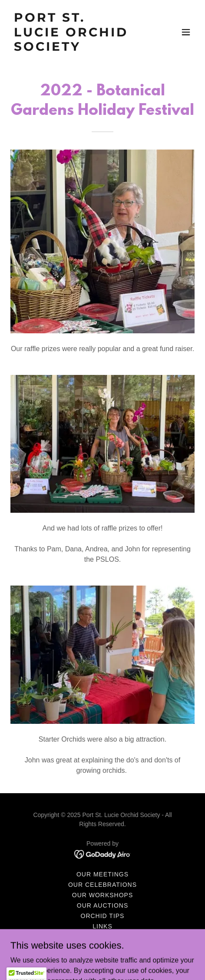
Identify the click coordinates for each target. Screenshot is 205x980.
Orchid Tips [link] (103, 916)
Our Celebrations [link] (102, 885)
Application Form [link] (103, 947)
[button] (186, 32)
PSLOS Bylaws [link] (102, 957)
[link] (75, 48)
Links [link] (102, 926)
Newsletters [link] (102, 937)
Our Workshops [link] (103, 895)
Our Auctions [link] (103, 905)
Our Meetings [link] (102, 874)
